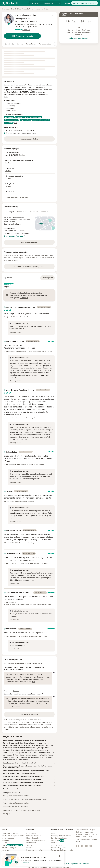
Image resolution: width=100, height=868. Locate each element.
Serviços (20, 44)
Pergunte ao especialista (36, 840)
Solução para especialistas (61, 836)
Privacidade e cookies (10, 833)
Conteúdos (55, 843)
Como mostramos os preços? (17, 198)
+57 (15, 123)
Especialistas (31, 833)
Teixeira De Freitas (28, 9)
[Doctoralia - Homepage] (14, 3)
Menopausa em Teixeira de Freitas (16, 796)
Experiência (9, 44)
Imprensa (5, 850)
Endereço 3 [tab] (45, 212)
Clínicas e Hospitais (34, 836)
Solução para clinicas (59, 838)
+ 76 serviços (10, 191)
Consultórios (31, 44)
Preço (53, 833)
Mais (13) (7, 814)
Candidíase (16, 691)
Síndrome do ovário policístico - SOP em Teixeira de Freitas (25, 799)
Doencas (30, 848)
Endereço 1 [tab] (10, 212)
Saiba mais (25, 863)
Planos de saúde (45, 44)
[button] (22, 36)
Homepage (5, 9)
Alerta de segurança (59, 848)
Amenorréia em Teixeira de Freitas (16, 803)
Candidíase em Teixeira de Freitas (16, 807)
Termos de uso (57, 845)
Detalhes (22, 155)
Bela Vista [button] (19, 220)
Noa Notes (58, 840)
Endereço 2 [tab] (21, 212)
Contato (5, 843)
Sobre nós (5, 840)
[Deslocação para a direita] (55, 44)
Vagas (12, 845)
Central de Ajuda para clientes (62, 850)
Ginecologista (15, 9)
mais (6, 97)
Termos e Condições (9, 848)
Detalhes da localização (13, 224)
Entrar (68, 3)
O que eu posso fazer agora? (15, 236)
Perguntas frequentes (34, 850)
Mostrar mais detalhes (32, 140)
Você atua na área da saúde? (85, 3)
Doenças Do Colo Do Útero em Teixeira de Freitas (21, 810)
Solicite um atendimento (79, 38)
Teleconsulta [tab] (33, 212)
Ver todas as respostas (29, 714)
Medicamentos (32, 843)
